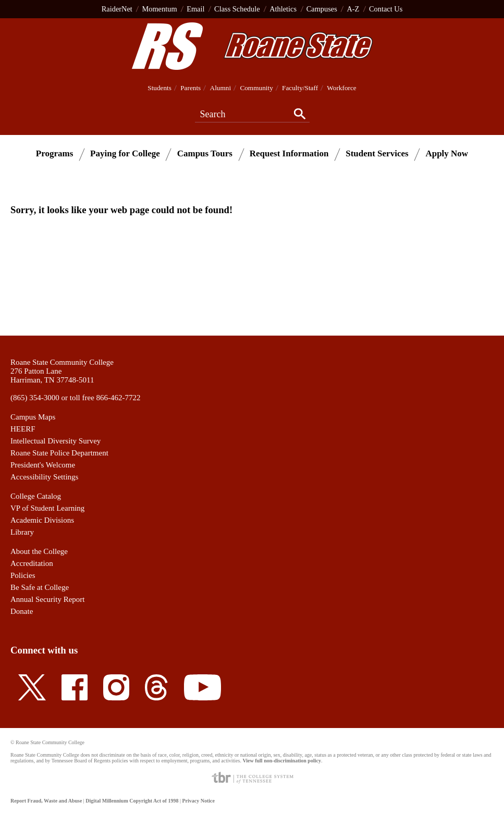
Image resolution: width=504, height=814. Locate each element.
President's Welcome (43, 465)
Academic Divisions (42, 520)
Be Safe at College (40, 587)
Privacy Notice (198, 801)
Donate (22, 611)
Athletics (283, 9)
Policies (23, 575)
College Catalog (36, 496)
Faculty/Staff (300, 88)
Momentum (159, 9)
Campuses (322, 9)
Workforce (341, 88)
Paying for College (125, 153)
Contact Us (386, 9)
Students (159, 88)
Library (22, 532)
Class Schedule (237, 9)
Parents (190, 88)
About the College (39, 551)
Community (256, 88)
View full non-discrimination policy (281, 761)
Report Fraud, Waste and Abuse (46, 801)
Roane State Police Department (59, 453)
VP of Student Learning (47, 508)
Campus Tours (205, 153)
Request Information (289, 153)
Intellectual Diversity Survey (56, 441)
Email (195, 9)
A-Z (353, 9)
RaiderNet (117, 9)
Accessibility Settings (44, 477)
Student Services (377, 153)
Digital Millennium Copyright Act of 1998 (132, 801)
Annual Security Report (47, 599)
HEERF (23, 429)
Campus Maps (33, 417)
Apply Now (447, 153)
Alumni (221, 88)
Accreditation (32, 563)
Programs (54, 153)
